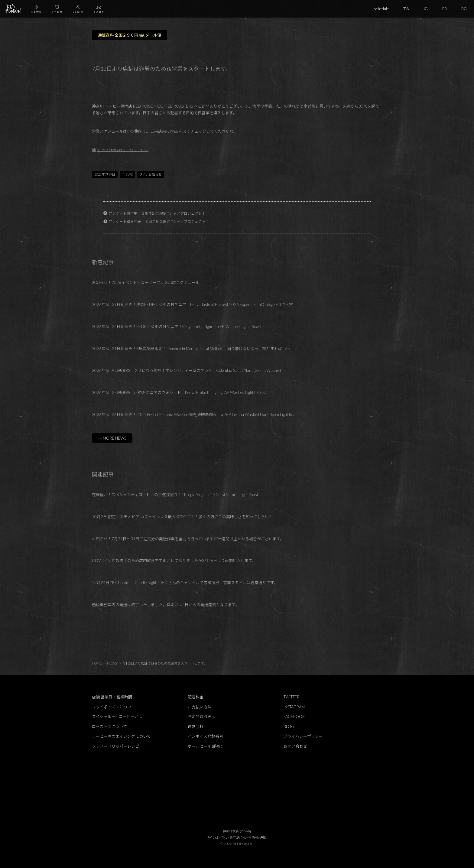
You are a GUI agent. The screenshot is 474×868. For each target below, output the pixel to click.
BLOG (289, 727)
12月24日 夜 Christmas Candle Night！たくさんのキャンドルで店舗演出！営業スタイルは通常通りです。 (185, 583)
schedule (381, 9)
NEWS (128, 174)
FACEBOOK (294, 717)
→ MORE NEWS (112, 438)
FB (445, 9)
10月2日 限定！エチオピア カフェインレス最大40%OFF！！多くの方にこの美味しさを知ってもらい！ (182, 517)
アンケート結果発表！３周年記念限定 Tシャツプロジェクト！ (159, 221)
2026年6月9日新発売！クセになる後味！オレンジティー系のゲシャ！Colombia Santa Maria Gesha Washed (186, 370)
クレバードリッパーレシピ (115, 746)
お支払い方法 (200, 707)
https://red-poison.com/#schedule (120, 150)
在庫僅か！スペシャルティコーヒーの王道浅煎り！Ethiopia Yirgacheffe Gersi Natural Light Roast (175, 495)
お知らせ (155, 174)
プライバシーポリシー (303, 736)
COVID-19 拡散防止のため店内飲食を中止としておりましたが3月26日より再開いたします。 (174, 561)
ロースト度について (109, 727)
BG (464, 9)
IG (426, 9)
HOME (97, 663)
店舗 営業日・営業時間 (112, 697)
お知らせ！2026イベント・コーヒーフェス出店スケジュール (146, 282)
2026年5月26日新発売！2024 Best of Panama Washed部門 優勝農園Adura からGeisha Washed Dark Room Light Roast (195, 414)
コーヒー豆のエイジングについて (121, 736)
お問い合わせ (295, 746)
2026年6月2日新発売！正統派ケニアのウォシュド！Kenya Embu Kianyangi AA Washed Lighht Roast (179, 392)
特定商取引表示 (201, 717)
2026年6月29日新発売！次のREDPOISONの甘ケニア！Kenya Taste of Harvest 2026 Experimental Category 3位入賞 (192, 304)
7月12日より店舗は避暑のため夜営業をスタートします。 (165, 663)
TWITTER (292, 697)
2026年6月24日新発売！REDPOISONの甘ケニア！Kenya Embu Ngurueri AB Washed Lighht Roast (177, 327)
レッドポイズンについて (114, 707)
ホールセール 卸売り (206, 746)
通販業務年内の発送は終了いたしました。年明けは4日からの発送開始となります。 (166, 605)
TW (406, 9)
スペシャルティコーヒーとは (117, 717)
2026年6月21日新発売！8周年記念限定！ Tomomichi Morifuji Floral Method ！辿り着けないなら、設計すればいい (191, 349)
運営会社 (196, 727)
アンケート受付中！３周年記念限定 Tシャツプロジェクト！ (157, 213)
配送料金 (196, 697)
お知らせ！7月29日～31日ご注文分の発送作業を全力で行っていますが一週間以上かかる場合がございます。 (188, 539)
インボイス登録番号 (205, 736)
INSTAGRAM (294, 707)
